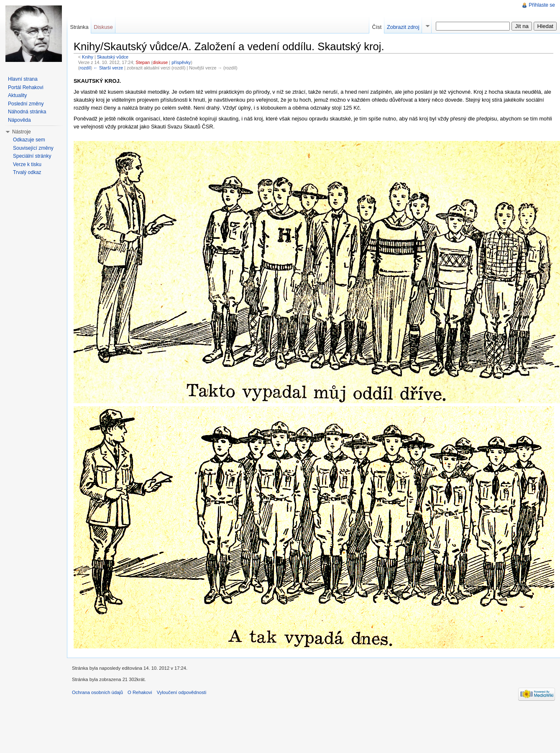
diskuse (160, 62)
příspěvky (181, 62)
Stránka (79, 27)
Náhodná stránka (27, 112)
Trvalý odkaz (27, 172)
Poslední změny (26, 104)
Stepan (143, 62)
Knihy (88, 57)
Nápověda (19, 120)
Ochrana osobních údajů (97, 692)
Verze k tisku (27, 164)
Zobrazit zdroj (403, 27)
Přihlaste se (542, 5)
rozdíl (85, 68)
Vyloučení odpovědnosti (182, 692)
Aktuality (17, 95)
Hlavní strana (23, 79)
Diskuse (103, 27)
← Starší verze (108, 68)
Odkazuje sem (29, 140)
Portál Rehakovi (26, 87)
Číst (377, 27)
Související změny (33, 148)
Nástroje (22, 132)
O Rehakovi (140, 692)
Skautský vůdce (113, 57)
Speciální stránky (32, 156)
